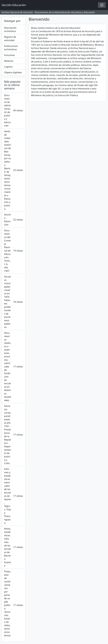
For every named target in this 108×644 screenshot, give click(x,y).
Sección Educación (13, 220)
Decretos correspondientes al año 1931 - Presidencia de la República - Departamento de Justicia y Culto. (13, 435)
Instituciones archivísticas (11, 48)
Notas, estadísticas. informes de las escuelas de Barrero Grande (13, 547)
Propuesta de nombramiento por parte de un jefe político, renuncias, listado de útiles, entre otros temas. (13, 605)
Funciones (9, 55)
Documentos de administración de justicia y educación (13, 110)
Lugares (8, 67)
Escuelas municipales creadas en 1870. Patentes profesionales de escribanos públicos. (13, 302)
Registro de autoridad (10, 39)
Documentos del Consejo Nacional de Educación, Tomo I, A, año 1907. (13, 251)
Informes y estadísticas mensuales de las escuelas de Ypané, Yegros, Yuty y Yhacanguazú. (13, 496)
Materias (9, 61)
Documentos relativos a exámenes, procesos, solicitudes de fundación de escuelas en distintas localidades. (13, 367)
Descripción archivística (10, 29)
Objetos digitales (13, 72)
